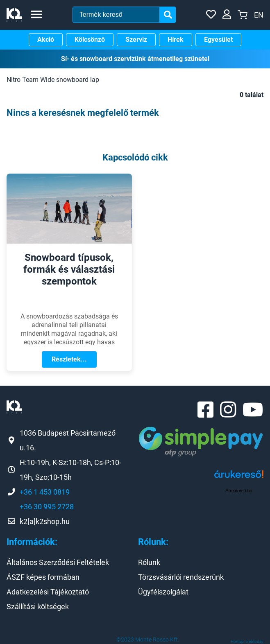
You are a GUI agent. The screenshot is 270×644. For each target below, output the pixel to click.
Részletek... (69, 359)
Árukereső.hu (239, 490)
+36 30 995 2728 (47, 507)
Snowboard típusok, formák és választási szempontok (69, 269)
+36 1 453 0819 (45, 492)
